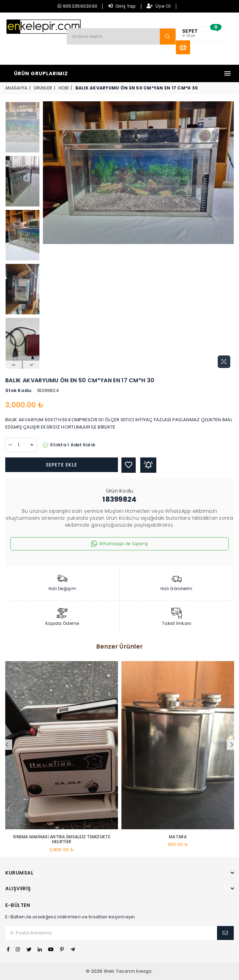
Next (31, 365)
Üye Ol (159, 6)
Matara (178, 837)
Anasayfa (16, 88)
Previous (13, 365)
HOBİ (64, 88)
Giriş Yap (122, 6)
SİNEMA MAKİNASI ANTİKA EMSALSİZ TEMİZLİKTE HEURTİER (62, 840)
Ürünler (43, 88)
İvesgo (144, 971)
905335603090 (77, 6)
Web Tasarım (119, 971)
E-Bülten (18, 905)
